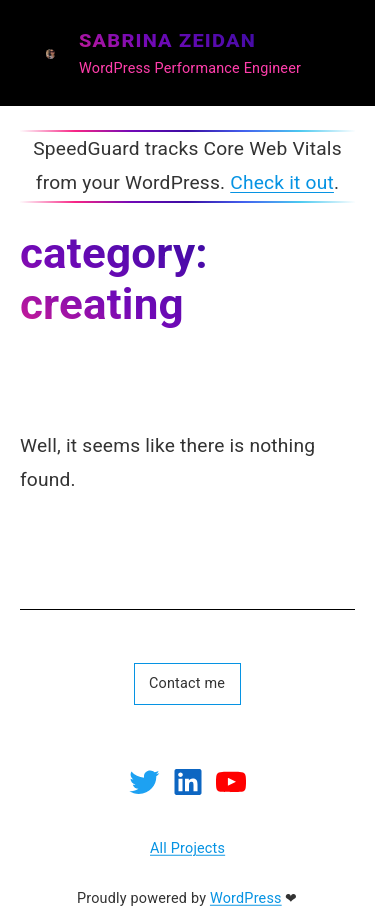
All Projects (187, 849)
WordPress (246, 898)
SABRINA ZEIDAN (167, 39)
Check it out (282, 182)
